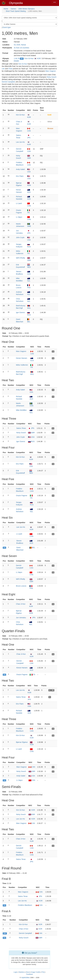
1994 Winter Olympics (26, 9)
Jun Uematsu (21, 618)
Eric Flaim (20, 176)
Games (13, 9)
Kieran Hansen (22, 358)
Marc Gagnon (51, 71)
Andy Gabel (20, 169)
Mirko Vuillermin (22, 365)
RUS (31, 441)
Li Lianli (19, 203)
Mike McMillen (21, 410)
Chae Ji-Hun (21, 604)
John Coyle (20, 237)
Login (16, 972)
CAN (32, 767)
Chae (10, 69)
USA (31, 437)
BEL (32, 548)
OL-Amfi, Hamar (20, 45)
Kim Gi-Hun (29, 58)
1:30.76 (17, 58)
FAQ (43, 972)
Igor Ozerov (20, 312)
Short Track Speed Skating (16, 11)
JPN (31, 428)
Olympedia (16, 3)
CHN (32, 780)
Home (6, 9)
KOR (37, 58)
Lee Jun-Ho (20, 142)
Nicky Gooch (52, 77)
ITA (32, 674)
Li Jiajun (19, 217)
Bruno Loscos (21, 586)
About (28, 972)
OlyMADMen (25, 978)
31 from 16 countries (21, 48)
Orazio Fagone (22, 496)
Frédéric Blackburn (25, 905)
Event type (7, 27)
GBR (31, 433)
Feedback (29, 974)
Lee (3, 69)
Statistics (22, 972)
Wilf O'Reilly (21, 258)
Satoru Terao (21, 428)
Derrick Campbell (8, 82)
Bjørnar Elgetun (22, 742)
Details (16, 61)
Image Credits (36, 972)
